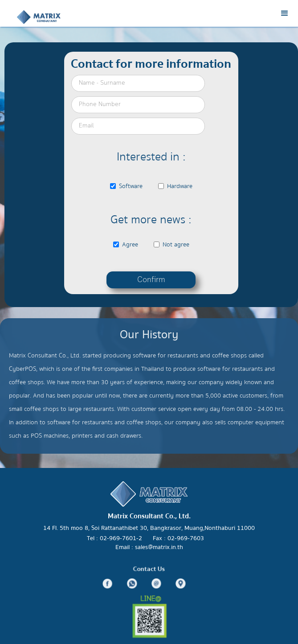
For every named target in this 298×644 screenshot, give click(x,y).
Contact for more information (151, 64)
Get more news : (151, 219)
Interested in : (151, 157)
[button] (285, 13)
